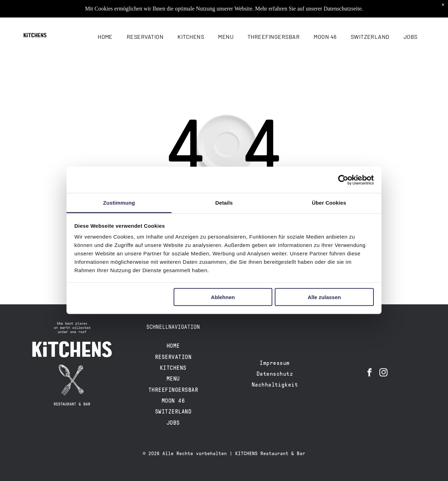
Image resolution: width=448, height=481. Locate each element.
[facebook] (369, 373)
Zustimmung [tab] (119, 203)
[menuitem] (105, 37)
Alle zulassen (324, 297)
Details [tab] (224, 203)
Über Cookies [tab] (329, 203)
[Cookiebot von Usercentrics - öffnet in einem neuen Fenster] (343, 180)
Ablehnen (223, 297)
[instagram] (383, 373)
